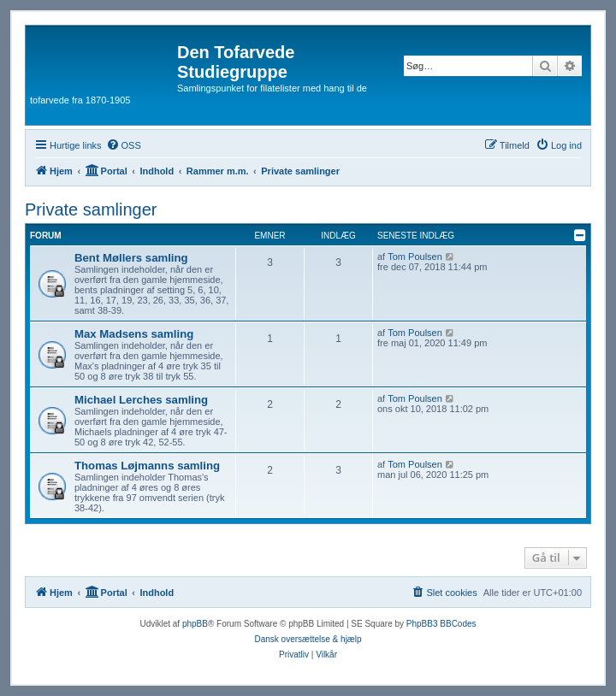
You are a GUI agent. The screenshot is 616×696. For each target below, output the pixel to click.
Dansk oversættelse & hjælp (308, 639)
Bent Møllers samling (131, 258)
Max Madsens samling (134, 334)
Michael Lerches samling (141, 400)
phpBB (195, 624)
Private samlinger (91, 209)
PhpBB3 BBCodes (441, 624)
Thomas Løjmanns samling (147, 466)
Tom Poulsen (415, 257)
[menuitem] (124, 145)
